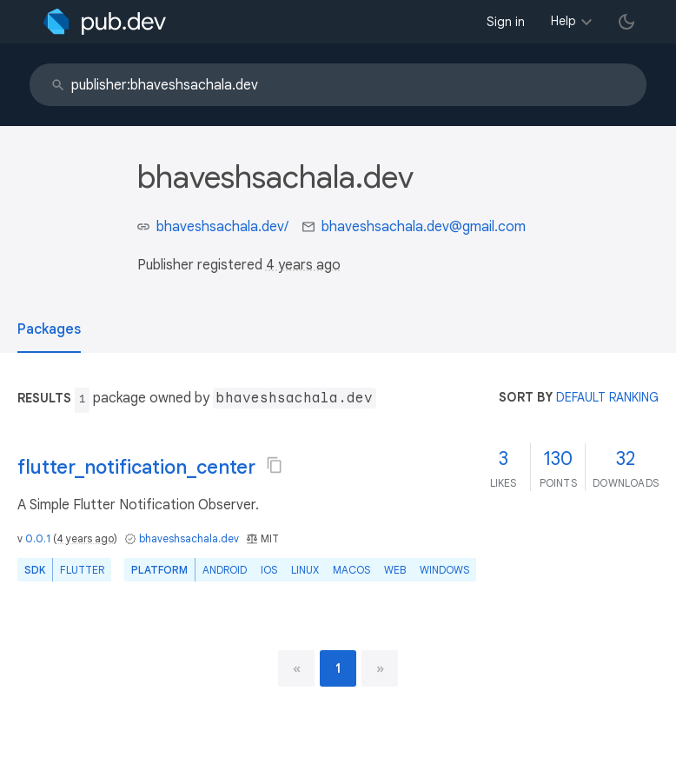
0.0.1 (38, 538)
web (395, 570)
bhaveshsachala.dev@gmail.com (424, 227)
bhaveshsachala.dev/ (222, 227)
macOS (351, 570)
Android (225, 570)
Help (563, 21)
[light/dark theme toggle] (626, 22)
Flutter (82, 570)
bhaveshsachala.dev (189, 538)
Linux (305, 570)
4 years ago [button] (303, 265)
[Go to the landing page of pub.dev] (105, 22)
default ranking (607, 397)
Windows (444, 570)
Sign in (506, 22)
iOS (269, 570)
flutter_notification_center (136, 467)
